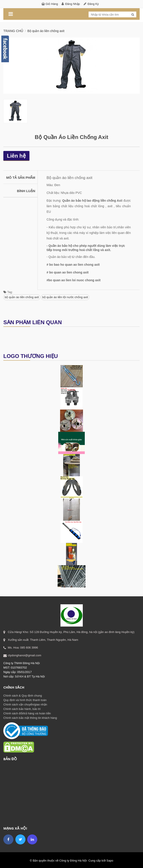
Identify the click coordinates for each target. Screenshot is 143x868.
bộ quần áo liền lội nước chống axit (65, 296)
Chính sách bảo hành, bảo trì (22, 708)
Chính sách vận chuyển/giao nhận (25, 704)
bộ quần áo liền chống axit (22, 296)
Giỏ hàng (52, 4)
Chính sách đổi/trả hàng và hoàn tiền (27, 712)
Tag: (8, 291)
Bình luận (26, 190)
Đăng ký (93, 4)
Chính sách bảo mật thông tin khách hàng (30, 717)
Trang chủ (13, 31)
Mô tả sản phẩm (21, 177)
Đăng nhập (73, 4)
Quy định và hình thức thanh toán (25, 699)
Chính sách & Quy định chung (23, 695)
